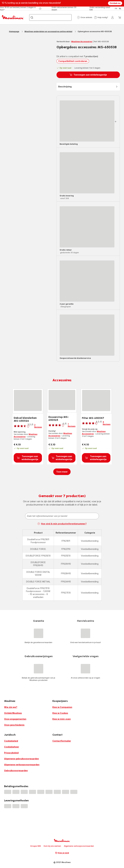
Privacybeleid (11, 753)
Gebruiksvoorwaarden (16, 770)
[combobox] (62, 516)
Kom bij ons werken (52, 846)
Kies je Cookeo (60, 713)
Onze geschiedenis (14, 725)
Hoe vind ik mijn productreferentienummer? (62, 524)
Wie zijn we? (11, 707)
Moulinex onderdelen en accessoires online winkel (48, 31)
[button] (85, 17)
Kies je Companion (62, 707)
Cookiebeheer (12, 747)
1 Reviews (72, 425)
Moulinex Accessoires (82, 42)
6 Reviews (107, 423)
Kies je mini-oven (62, 719)
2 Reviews (38, 426)
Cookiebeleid (11, 741)
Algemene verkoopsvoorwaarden (22, 765)
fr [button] (116, 9)
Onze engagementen (15, 719)
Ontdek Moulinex (13, 713)
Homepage (14, 31)
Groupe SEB (36, 846)
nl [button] (120, 9)
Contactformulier (62, 741)
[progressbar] (87, 121)
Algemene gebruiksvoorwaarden (21, 759)
